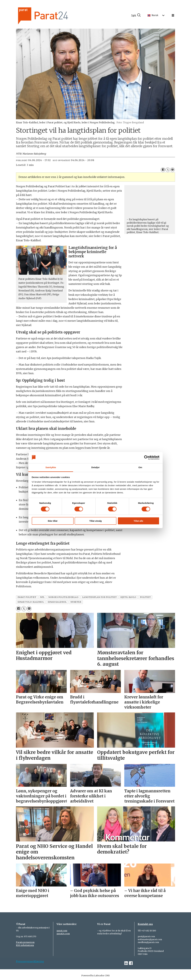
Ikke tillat (53, 521)
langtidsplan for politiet (100, 597)
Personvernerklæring (30, 962)
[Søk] (136, 16)
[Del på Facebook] (163, 170)
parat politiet (27, 597)
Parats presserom (25, 942)
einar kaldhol (57, 602)
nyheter (76, 602)
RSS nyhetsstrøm (25, 945)
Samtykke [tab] (51, 467)
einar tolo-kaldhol (31, 602)
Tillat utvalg (95, 521)
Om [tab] (140, 467)
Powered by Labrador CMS (95, 976)
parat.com (62, 931)
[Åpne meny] (173, 16)
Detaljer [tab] (95, 467)
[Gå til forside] (53, 15)
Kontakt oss (145, 924)
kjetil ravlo (128, 597)
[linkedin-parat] (126, 963)
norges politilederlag (63, 597)
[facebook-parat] (131, 963)
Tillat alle (138, 521)
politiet (145, 597)
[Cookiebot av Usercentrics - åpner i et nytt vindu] (146, 458)
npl (42, 597)
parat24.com (63, 934)
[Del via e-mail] (172, 170)
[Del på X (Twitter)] (168, 170)
